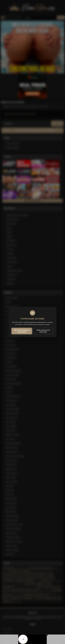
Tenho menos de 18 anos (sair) (43, 331)
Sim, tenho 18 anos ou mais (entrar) (22, 331)
